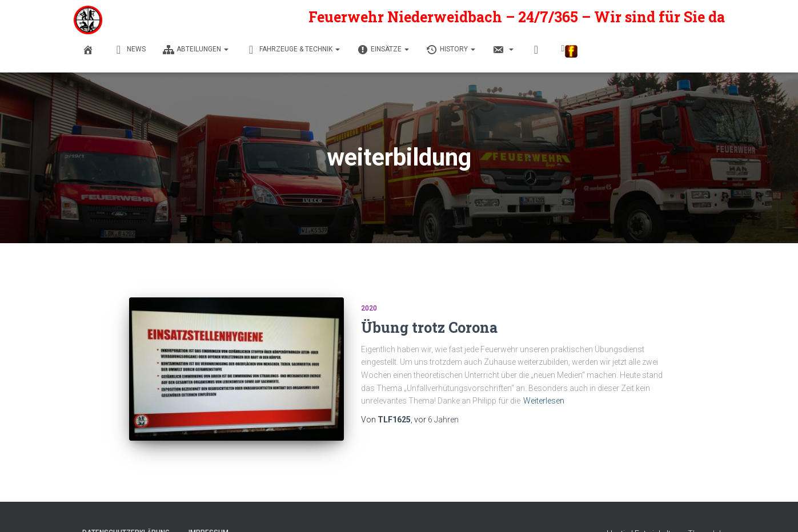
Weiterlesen (544, 401)
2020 (369, 308)
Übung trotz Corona (429, 327)
